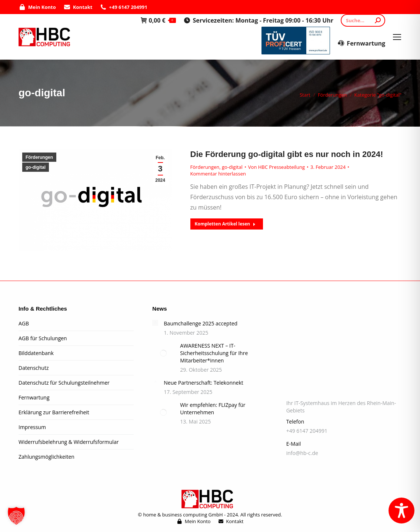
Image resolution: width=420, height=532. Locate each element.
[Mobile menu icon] (397, 37)
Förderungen (39, 157)
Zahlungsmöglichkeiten (46, 457)
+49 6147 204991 (123, 7)
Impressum (32, 427)
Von (276, 167)
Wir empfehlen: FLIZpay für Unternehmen (213, 409)
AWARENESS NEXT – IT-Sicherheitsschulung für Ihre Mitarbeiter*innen (214, 353)
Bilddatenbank (36, 353)
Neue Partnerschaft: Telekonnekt (203, 383)
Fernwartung (361, 43)
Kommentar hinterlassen (218, 174)
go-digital (36, 167)
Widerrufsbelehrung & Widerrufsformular (69, 442)
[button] (16, 516)
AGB (24, 323)
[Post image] (155, 323)
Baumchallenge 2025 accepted (201, 323)
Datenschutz (34, 368)
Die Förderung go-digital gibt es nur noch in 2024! (287, 154)
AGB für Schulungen (43, 338)
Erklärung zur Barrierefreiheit (54, 412)
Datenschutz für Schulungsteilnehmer (64, 383)
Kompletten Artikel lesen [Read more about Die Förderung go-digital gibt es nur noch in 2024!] (225, 224)
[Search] (363, 20)
